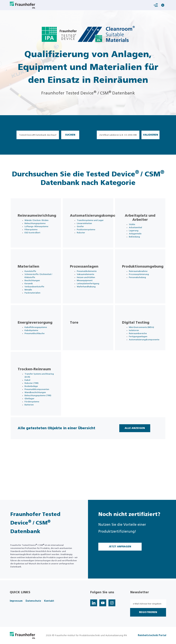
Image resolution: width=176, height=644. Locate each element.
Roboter (84, 239)
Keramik (32, 298)
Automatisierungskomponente (101, 219)
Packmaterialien (36, 308)
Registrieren (148, 612)
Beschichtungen (35, 295)
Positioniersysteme (89, 236)
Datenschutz (33, 601)
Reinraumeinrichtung (40, 219)
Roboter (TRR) (35, 415)
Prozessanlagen (87, 278)
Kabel (31, 412)
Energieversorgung (38, 344)
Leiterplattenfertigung (91, 295)
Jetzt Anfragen (120, 547)
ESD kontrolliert (36, 242)
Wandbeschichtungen (38, 424)
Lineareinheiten (87, 230)
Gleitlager (33, 433)
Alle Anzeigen (133, 469)
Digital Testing (139, 344)
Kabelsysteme (35, 351)
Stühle (135, 228)
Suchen (70, 135)
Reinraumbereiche (141, 354)
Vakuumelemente (89, 286)
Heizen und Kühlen (89, 289)
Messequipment (88, 292)
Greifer (83, 233)
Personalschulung (141, 289)
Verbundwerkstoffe (38, 301)
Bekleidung (138, 240)
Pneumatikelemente (90, 283)
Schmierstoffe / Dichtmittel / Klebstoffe (35, 289)
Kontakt (49, 601)
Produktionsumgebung (146, 278)
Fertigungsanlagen (141, 358)
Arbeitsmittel (139, 231)
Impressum (16, 601)
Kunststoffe (34, 283)
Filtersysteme (34, 239)
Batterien (32, 440)
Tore (77, 344)
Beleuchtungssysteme (38, 230)
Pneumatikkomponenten (40, 421)
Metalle (32, 304)
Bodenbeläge (34, 418)
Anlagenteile (138, 237)
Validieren (151, 135)
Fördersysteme (35, 436)
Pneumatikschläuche (38, 354)
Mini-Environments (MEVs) (145, 348)
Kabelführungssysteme (39, 348)
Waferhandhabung (89, 298)
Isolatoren (137, 351)
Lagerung (137, 234)
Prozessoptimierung (142, 286)
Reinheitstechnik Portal (152, 635)
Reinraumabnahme (141, 283)
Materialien (32, 278)
